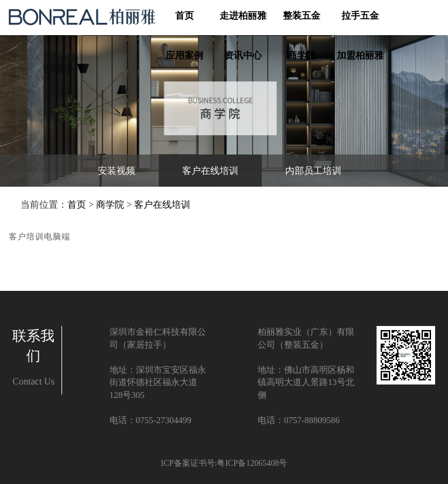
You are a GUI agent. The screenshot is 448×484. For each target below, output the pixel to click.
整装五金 (302, 16)
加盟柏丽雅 (360, 56)
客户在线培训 (162, 205)
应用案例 (184, 56)
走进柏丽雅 (243, 16)
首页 (184, 16)
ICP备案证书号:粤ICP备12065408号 (224, 463)
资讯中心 (243, 56)
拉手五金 (360, 16)
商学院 (302, 56)
